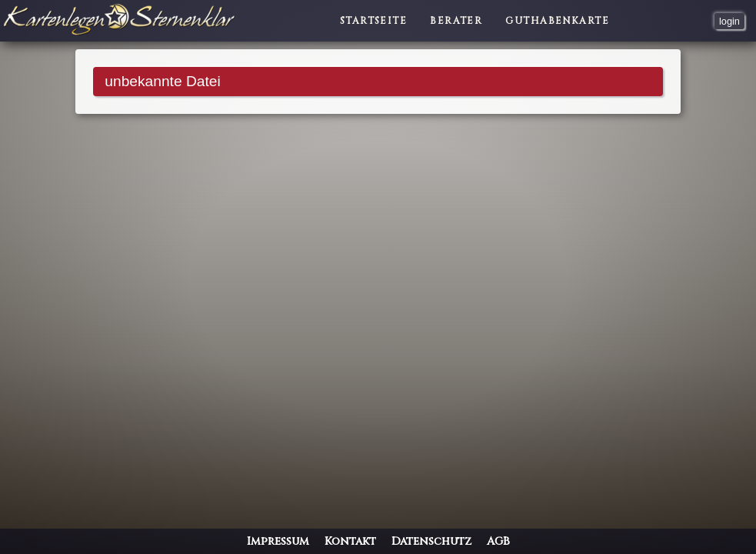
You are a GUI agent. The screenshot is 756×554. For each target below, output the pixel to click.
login (729, 21)
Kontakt (350, 541)
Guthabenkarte (557, 21)
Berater (456, 21)
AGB (498, 541)
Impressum (278, 541)
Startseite (373, 21)
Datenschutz (431, 541)
